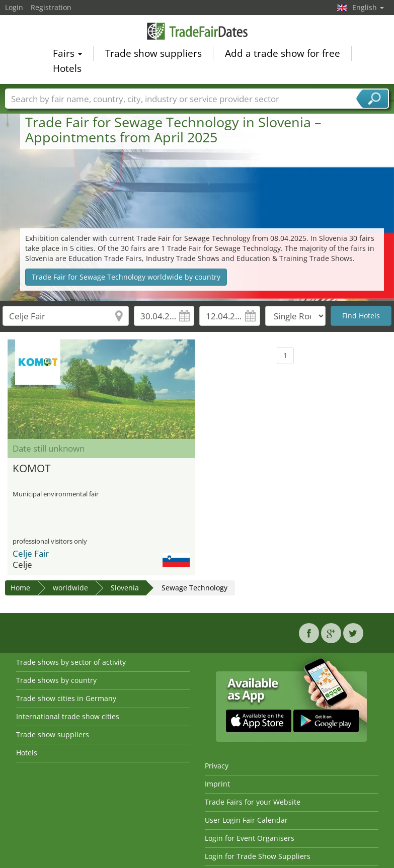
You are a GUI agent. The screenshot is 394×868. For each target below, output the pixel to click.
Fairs (67, 55)
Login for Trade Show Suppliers (258, 856)
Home (20, 588)
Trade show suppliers (153, 55)
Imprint (217, 784)
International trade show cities (68, 716)
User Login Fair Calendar (246, 820)
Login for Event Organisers (250, 838)
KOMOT (32, 468)
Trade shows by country (56, 680)
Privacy (217, 766)
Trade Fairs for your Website (253, 802)
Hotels (67, 70)
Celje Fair (31, 553)
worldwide (70, 588)
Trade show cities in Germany (66, 698)
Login (14, 7)
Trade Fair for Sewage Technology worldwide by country (126, 277)
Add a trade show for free (283, 55)
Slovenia (125, 588)
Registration (51, 7)
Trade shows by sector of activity (71, 662)
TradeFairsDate (197, 32)
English (368, 7)
